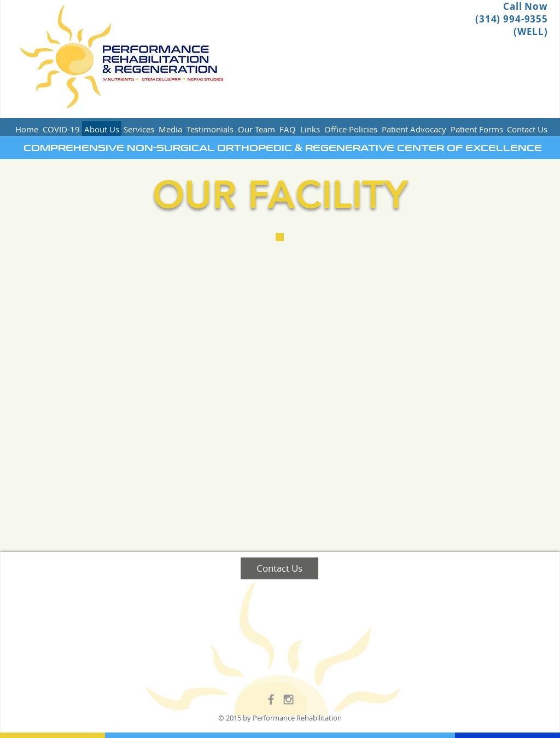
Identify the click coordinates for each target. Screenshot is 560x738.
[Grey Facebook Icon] (271, 699)
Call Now (526, 6)
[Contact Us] (279, 568)
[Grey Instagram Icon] (288, 699)
